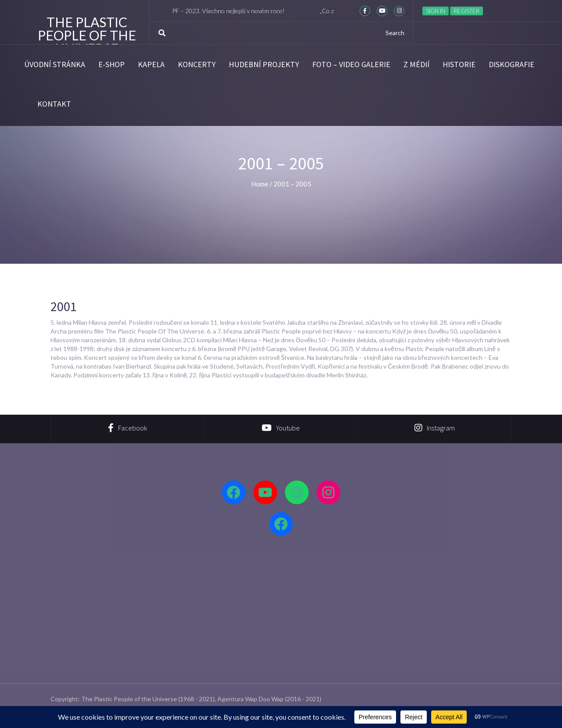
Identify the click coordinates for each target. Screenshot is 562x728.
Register (467, 11)
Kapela (151, 65)
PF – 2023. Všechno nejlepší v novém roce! (233, 11)
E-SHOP (112, 65)
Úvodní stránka (55, 65)
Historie (459, 65)
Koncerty (197, 65)
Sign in (436, 11)
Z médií (416, 65)
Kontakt (54, 104)
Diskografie (512, 65)
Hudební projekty (264, 65)
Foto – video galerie (351, 65)
